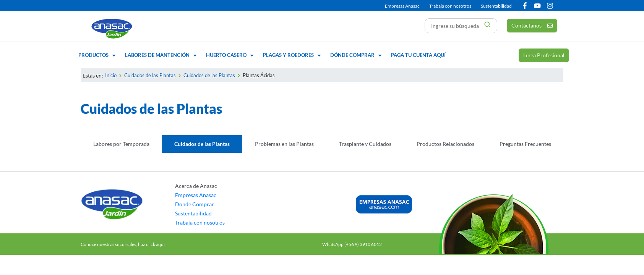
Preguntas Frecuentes (525, 144)
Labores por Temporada (121, 144)
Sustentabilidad (496, 6)
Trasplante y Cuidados (365, 144)
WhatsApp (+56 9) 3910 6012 (352, 244)
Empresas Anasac (402, 6)
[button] (98, 55)
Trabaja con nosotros (450, 6)
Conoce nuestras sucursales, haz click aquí (123, 244)
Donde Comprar (195, 204)
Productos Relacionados (445, 144)
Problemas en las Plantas (284, 144)
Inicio (111, 75)
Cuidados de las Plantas (150, 75)
